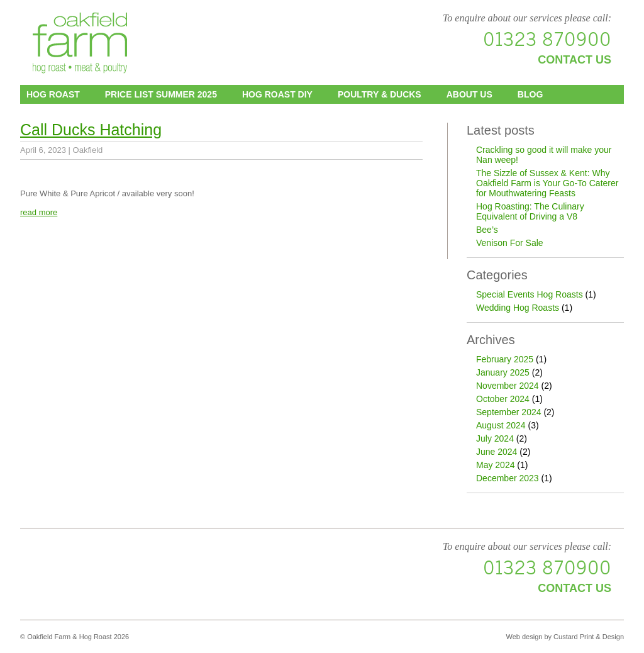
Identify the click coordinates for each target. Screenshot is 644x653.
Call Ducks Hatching (91, 130)
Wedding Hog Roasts (518, 308)
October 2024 (503, 399)
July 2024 (495, 438)
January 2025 (503, 372)
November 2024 (508, 386)
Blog (530, 94)
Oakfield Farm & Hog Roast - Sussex (80, 44)
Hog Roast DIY (277, 94)
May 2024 (495, 465)
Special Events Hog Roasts (530, 294)
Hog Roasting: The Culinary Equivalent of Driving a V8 (530, 211)
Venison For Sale (510, 243)
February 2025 (505, 359)
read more (39, 212)
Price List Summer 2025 (161, 94)
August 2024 (501, 425)
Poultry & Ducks (380, 94)
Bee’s (487, 230)
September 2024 (509, 412)
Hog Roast (53, 94)
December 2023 (508, 478)
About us (469, 94)
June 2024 (497, 452)
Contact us (575, 60)
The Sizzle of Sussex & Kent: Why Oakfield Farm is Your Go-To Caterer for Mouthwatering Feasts (547, 183)
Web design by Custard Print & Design (565, 637)
